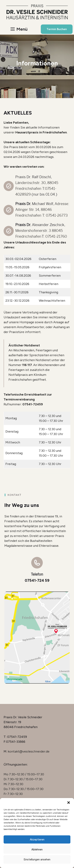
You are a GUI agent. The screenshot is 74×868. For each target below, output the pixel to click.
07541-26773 (57, 215)
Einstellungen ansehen (37, 859)
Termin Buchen (57, 29)
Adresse (61, 204)
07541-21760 (56, 236)
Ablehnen (37, 850)
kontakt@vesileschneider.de (29, 751)
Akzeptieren (37, 840)
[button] (69, 803)
